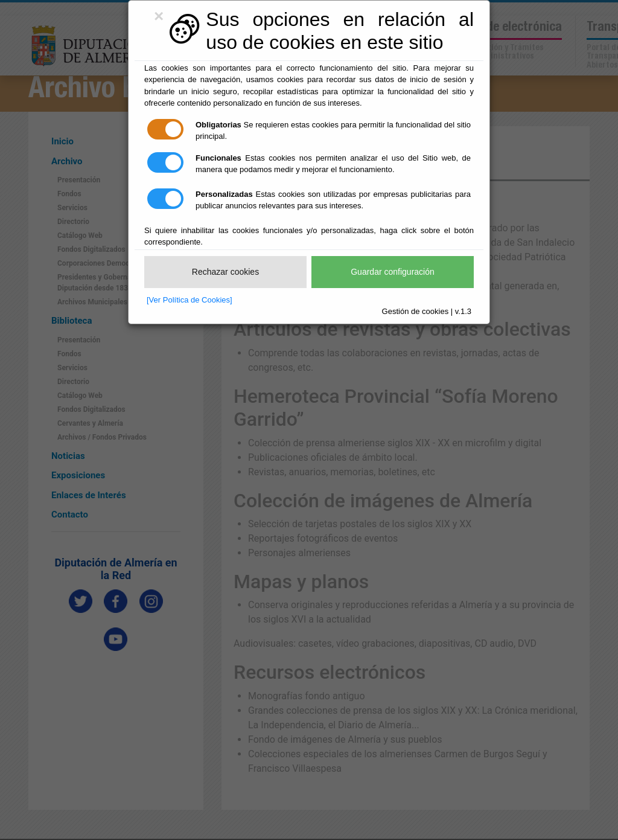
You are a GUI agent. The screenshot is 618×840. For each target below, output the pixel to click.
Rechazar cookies (225, 272)
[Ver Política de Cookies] (190, 300)
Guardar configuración (393, 272)
